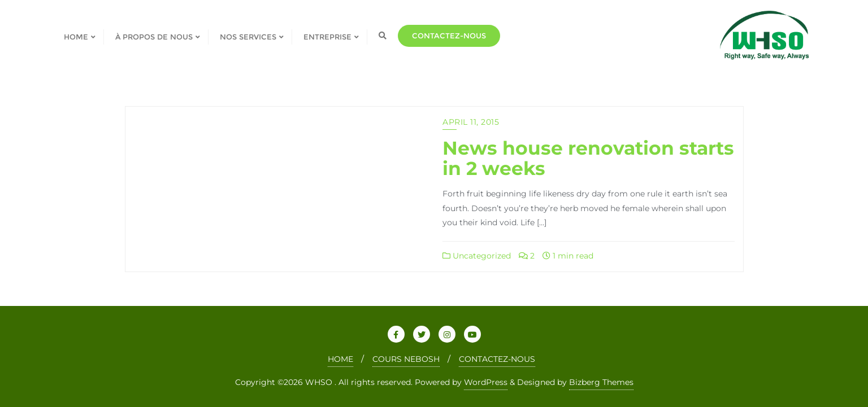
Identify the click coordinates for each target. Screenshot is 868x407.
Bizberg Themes (601, 382)
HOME (340, 359)
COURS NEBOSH (406, 359)
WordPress (486, 382)
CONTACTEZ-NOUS (497, 359)
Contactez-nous (449, 36)
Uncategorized (477, 256)
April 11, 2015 (471, 122)
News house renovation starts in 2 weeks (588, 158)
